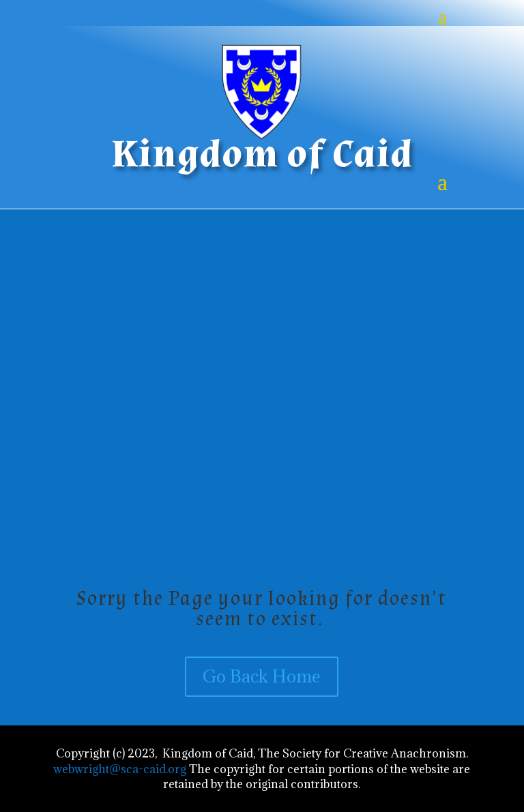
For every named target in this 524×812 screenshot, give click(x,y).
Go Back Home (262, 676)
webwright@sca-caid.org (120, 769)
